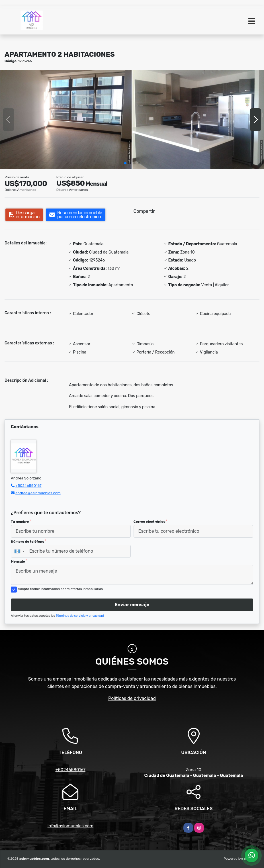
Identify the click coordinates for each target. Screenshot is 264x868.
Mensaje (19, 561)
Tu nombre (21, 522)
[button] (125, 163)
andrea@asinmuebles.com (38, 493)
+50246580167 (28, 486)
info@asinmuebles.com (70, 826)
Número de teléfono (28, 542)
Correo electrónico (151, 522)
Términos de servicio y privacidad (80, 616)
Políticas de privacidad (132, 698)
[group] (66, 120)
